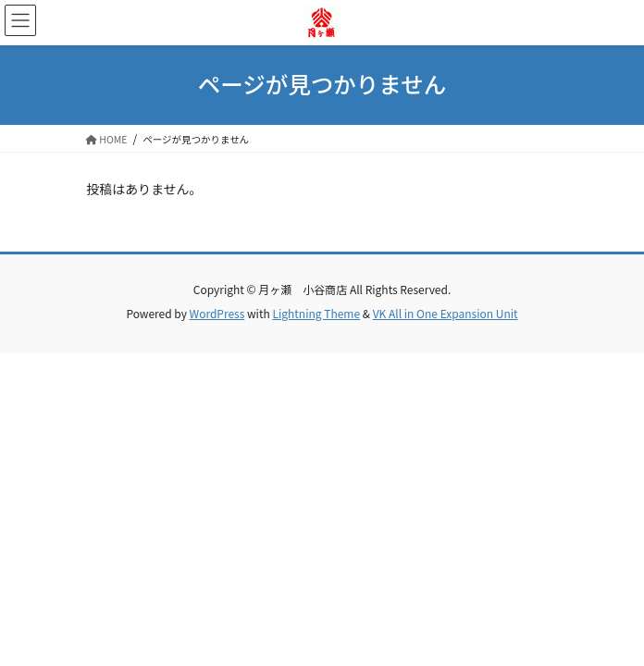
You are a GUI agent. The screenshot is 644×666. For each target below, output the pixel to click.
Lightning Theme (316, 313)
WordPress (217, 313)
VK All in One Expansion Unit (446, 313)
